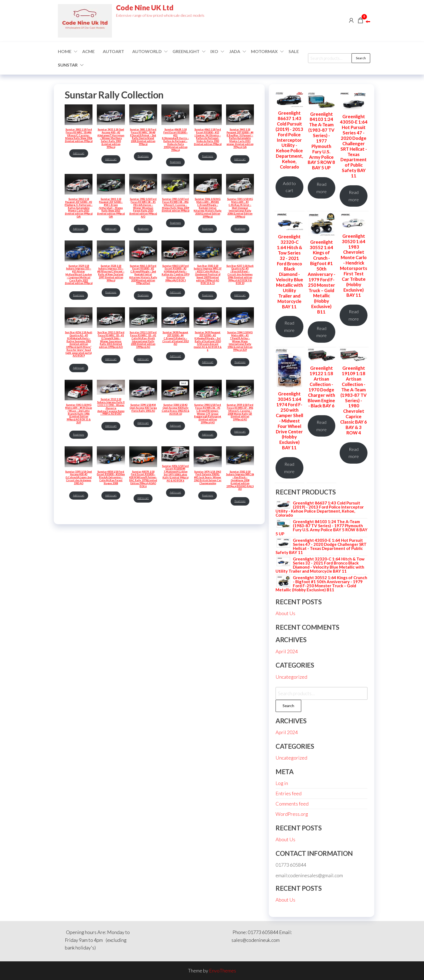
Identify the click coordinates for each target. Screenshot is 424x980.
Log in (282, 783)
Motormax (264, 51)
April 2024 (287, 651)
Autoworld (147, 51)
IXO (214, 51)
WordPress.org (292, 814)
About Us (285, 613)
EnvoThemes (223, 971)
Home (65, 51)
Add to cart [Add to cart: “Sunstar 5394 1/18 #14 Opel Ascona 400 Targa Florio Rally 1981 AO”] (143, 423)
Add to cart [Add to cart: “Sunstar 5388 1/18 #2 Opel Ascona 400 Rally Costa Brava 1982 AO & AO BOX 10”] (175, 426)
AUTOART (113, 51)
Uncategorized (291, 677)
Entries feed (289, 793)
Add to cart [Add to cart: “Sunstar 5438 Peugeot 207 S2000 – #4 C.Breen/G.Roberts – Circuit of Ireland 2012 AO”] (175, 356)
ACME (88, 51)
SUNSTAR (68, 65)
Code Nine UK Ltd (145, 8)
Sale (294, 51)
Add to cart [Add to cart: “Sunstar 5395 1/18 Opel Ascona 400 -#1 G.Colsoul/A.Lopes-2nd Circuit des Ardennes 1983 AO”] (79, 495)
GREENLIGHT (186, 51)
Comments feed (292, 804)
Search (361, 58)
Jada (235, 51)
